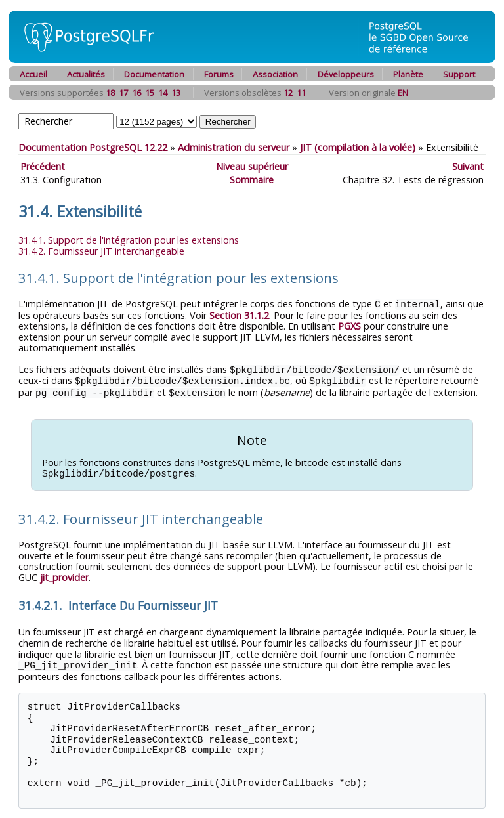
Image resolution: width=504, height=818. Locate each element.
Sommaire (252, 180)
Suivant (468, 166)
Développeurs (346, 74)
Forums (219, 74)
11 (301, 93)
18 (110, 93)
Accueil (33, 74)
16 (136, 93)
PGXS (349, 325)
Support (459, 74)
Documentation (154, 74)
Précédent (43, 166)
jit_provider (64, 574)
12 (288, 93)
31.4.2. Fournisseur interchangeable (101, 251)
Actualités (86, 74)
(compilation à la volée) (358, 147)
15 (150, 93)
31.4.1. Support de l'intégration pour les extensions (129, 240)
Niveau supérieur (252, 166)
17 (123, 93)
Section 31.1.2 (239, 315)
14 (163, 93)
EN (403, 93)
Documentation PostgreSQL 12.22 (93, 147)
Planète (408, 74)
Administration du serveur (234, 147)
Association (275, 74)
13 (176, 93)
